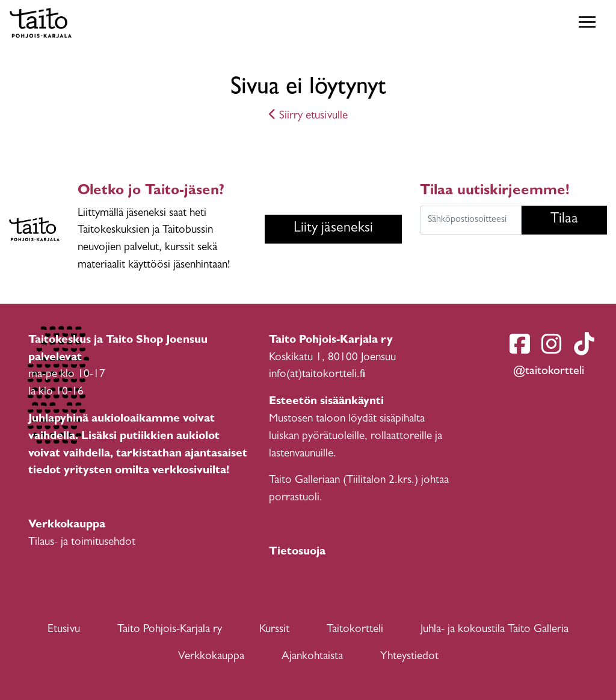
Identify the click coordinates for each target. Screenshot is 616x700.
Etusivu (64, 630)
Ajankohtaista (312, 657)
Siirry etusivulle (308, 116)
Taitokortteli (355, 630)
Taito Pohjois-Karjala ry (170, 630)
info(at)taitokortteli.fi (317, 375)
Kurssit (274, 630)
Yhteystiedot (409, 657)
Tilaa (564, 220)
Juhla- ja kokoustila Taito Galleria (494, 630)
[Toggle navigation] (587, 23)
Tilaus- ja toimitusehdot (82, 543)
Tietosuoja (297, 552)
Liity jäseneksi (333, 229)
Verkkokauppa (211, 657)
